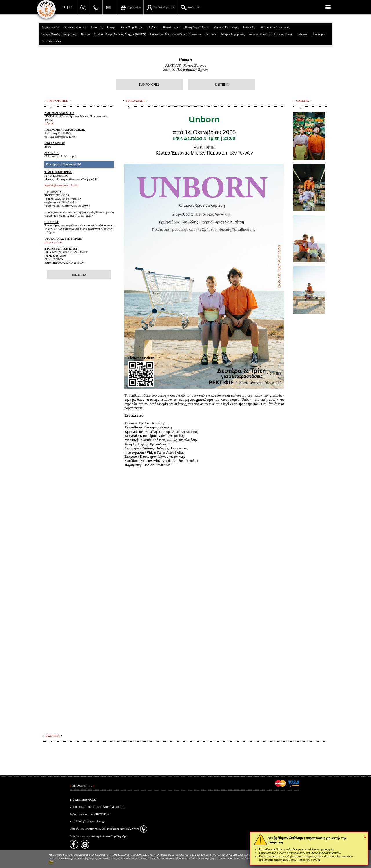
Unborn (185, 60)
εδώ (51, 861)
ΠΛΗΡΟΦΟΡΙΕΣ (149, 85)
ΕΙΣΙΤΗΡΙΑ (222, 85)
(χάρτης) (49, 123)
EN (71, 7)
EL (64, 7)
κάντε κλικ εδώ (53, 242)
